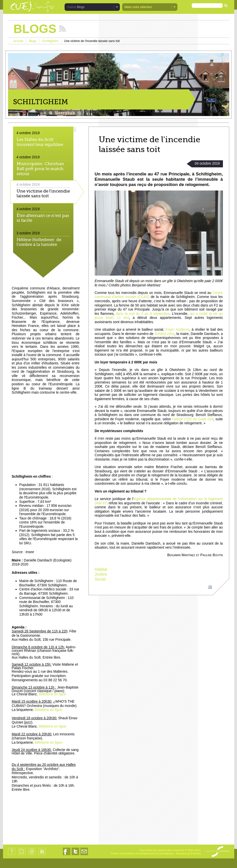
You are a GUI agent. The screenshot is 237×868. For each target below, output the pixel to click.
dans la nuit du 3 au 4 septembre (143, 314)
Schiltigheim (50, 41)
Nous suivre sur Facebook (67, 855)
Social (100, 579)
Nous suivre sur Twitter (75, 855)
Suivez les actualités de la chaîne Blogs (62, 29)
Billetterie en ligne (53, 694)
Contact (32, 855)
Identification (42, 855)
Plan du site (22, 855)
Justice (101, 574)
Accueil (18, 41)
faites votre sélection (138, 7)
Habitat (101, 569)
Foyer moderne (177, 330)
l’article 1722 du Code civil (193, 419)
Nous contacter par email (84, 855)
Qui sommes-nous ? (12, 855)
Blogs (81, 7)
